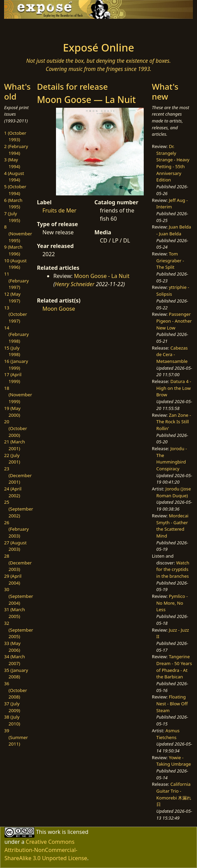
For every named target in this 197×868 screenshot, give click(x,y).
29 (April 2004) (13, 579)
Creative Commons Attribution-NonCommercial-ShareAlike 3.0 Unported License (46, 850)
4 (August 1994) (14, 177)
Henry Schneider (75, 284)
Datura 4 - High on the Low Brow (174, 388)
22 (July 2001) (12, 459)
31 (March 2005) (15, 613)
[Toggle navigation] (24, 28)
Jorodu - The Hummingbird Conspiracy (172, 459)
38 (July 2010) (12, 720)
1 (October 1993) (15, 136)
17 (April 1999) (13, 378)
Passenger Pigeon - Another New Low (174, 321)
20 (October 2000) (16, 428)
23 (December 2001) (18, 475)
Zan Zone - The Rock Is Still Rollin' (174, 422)
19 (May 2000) (12, 412)
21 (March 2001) (15, 445)
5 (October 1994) (15, 190)
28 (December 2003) (18, 563)
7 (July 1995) (12, 217)
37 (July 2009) (12, 707)
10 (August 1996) (15, 264)
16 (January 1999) (16, 365)
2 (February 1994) (16, 150)
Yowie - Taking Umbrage (174, 761)
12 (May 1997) (12, 297)
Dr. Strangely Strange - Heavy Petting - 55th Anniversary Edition (173, 163)
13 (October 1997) (16, 314)
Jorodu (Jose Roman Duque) (174, 492)
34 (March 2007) (15, 660)
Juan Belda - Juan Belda (174, 230)
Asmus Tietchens (168, 734)
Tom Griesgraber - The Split (170, 260)
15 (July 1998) (12, 351)
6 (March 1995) (13, 204)
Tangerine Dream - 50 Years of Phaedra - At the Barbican (174, 667)
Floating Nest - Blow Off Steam (172, 703)
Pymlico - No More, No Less (172, 603)
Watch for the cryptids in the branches (173, 569)
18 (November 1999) (18, 395)
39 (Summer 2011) (16, 737)
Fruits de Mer (59, 210)
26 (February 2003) (16, 529)
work (54, 832)
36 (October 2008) (16, 690)
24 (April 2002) (13, 492)
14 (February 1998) (16, 334)
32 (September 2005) (19, 630)
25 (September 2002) (19, 509)
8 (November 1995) (18, 233)
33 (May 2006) (12, 647)
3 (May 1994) (12, 163)
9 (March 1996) (13, 250)
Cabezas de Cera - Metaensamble (172, 355)
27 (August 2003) (15, 546)
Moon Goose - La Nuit (102, 276)
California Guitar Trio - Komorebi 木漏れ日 (174, 794)
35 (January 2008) (16, 674)
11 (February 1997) (16, 281)
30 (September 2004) (19, 596)
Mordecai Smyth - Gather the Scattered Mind (172, 526)
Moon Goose (59, 309)
